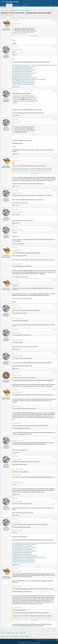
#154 (55, 372)
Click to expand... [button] (34, 36)
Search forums (10, 8)
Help (50, 640)
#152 (55, 330)
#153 (55, 353)
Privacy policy (45, 640)
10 (18, 18)
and (19, 244)
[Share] (53, 21)
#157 (55, 457)
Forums (9, 5)
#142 (55, 47)
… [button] (8, 18)
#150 (55, 280)
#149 (55, 248)
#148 (55, 227)
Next (24, 18)
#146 (55, 190)
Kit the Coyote (6, 380)
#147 (55, 209)
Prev (3, 18)
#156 (55, 438)
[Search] (56, 5)
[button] (21, 5)
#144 (55, 119)
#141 (55, 21)
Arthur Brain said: (17, 50)
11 (20, 18)
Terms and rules (37, 640)
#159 (55, 519)
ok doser (4, 15)
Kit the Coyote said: (17, 440)
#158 (55, 499)
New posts (3, 8)
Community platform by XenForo (29, 643)
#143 (55, 91)
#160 (55, 569)
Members (25, 5)
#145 (55, 158)
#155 (55, 390)
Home (3, 5)
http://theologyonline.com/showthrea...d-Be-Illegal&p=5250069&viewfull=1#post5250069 (34, 65)
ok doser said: (16, 24)
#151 (55, 305)
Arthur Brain (6, 29)
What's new (17, 5)
